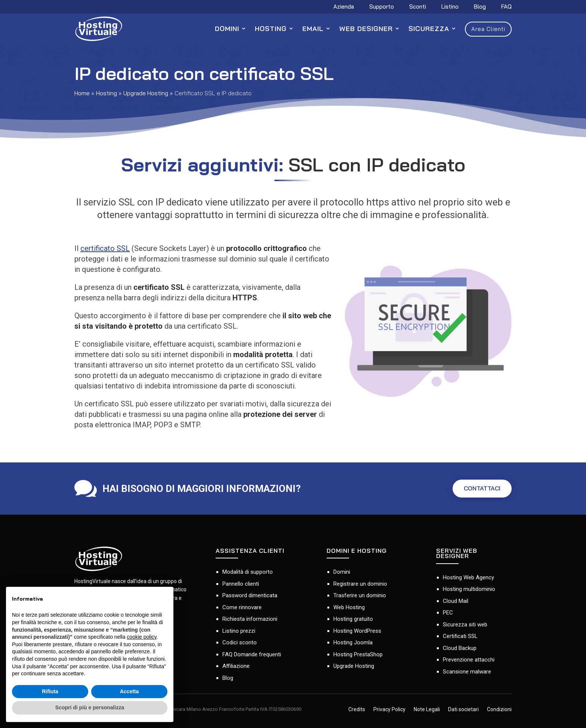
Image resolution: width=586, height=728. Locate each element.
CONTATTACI (479, 489)
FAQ (506, 7)
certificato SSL (105, 248)
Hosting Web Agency (468, 577)
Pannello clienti (241, 584)
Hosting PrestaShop (358, 654)
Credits (357, 710)
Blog (480, 7)
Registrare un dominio (360, 584)
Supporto (382, 7)
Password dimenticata (250, 595)
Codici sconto (240, 642)
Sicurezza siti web (465, 625)
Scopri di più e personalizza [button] (90, 707)
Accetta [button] (129, 691)
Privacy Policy (389, 710)
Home (82, 93)
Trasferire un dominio (360, 595)
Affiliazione (236, 666)
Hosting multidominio (469, 589)
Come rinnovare (242, 607)
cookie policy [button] (141, 637)
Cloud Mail (456, 601)
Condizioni (499, 710)
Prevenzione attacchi (469, 660)
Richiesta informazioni (250, 619)
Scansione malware (467, 672)
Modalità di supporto (248, 572)
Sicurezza (429, 29)
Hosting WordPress (357, 631)
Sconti (418, 7)
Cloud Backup (460, 648)
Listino (450, 7)
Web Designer (366, 29)
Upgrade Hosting (146, 93)
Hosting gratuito (353, 619)
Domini (227, 29)
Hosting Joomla (353, 642)
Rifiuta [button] (50, 691)
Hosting (271, 29)
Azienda (344, 7)
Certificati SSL (460, 636)
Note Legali (427, 710)
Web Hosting (349, 607)
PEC (448, 613)
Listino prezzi (239, 631)
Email (313, 29)
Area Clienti (488, 29)
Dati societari (463, 710)
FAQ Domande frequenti (252, 654)
